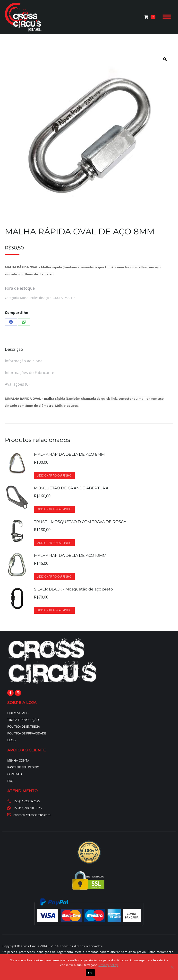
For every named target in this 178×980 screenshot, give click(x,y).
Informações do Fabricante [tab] (30, 373)
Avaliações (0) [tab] (17, 384)
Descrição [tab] (14, 349)
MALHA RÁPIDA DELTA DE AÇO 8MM (69, 454)
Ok (90, 973)
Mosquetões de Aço (34, 298)
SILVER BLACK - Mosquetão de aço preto (73, 589)
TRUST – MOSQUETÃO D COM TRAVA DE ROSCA (80, 522)
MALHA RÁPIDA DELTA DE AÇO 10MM (70, 555)
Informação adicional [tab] (24, 361)
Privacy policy (108, 965)
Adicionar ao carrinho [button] (54, 475)
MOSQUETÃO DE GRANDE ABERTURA (71, 488)
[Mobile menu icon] (167, 17)
